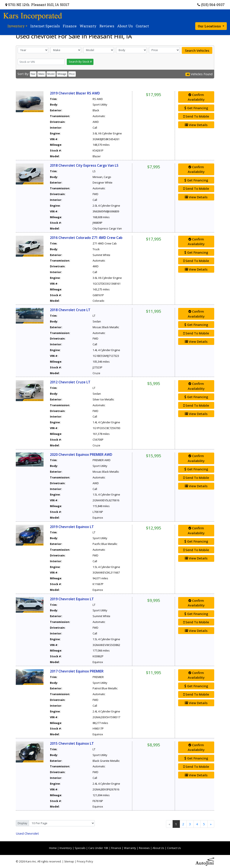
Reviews (144, 848)
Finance (116, 848)
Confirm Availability (196, 97)
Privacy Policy (85, 861)
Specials (80, 848)
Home (53, 848)
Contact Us (174, 848)
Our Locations (210, 26)
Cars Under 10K (98, 848)
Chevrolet (27, 833)
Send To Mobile (196, 116)
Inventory (66, 848)
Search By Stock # (80, 62)
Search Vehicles (197, 50)
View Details (196, 125)
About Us (158, 848)
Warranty (130, 848)
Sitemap (69, 861)
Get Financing (196, 108)
